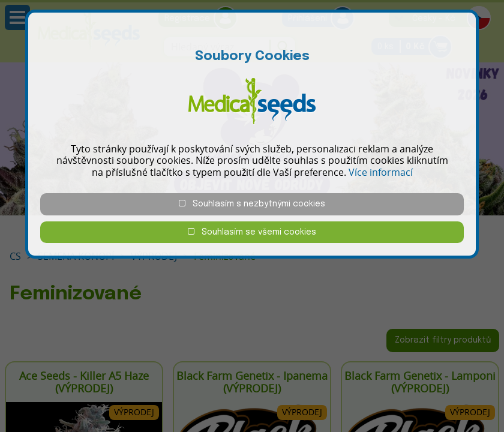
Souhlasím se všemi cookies (252, 232)
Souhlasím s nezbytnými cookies (252, 204)
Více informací (381, 172)
